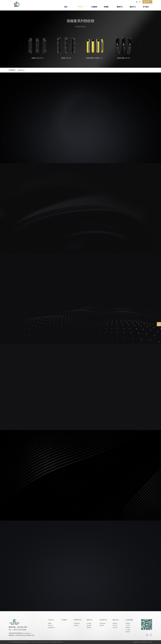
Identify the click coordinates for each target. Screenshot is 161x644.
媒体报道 (89, 625)
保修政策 (115, 623)
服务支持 (116, 620)
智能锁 (50, 623)
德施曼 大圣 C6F (66, 48)
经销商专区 (78, 620)
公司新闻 (89, 623)
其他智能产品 (51, 628)
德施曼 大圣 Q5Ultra (37, 48)
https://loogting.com (26, 633)
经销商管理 (77, 623)
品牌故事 (128, 623)
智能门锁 (145, 642)
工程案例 (64, 620)
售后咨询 (115, 628)
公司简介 (128, 625)
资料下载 (115, 625)
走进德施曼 (129, 620)
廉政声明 (102, 625)
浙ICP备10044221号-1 (45, 642)
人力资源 (128, 630)
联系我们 (128, 632)
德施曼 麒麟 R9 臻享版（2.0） (95, 48)
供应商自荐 (103, 623)
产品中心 (51, 620)
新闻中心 (90, 620)
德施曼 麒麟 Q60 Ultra (124, 48)
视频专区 (89, 628)
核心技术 (50, 625)
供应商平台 (103, 620)
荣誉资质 (128, 628)
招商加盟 (76, 625)
